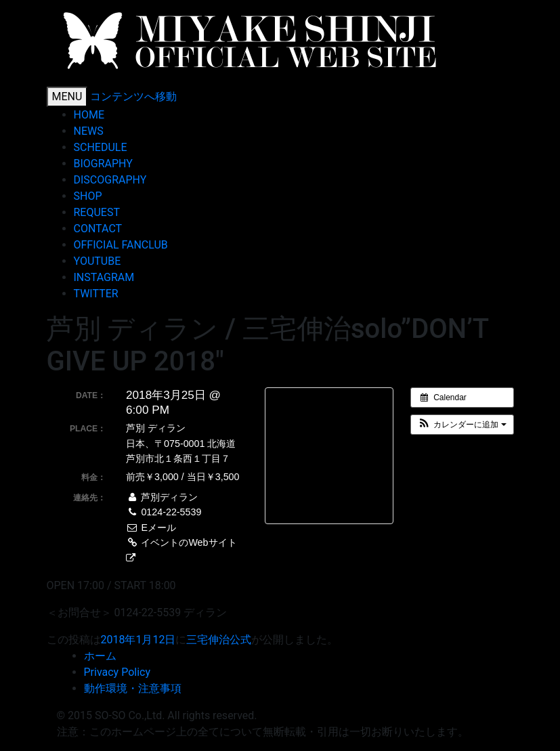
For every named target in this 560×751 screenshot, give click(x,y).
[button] (462, 425)
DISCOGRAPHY (110, 180)
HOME (89, 115)
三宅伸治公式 (219, 640)
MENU (67, 96)
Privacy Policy (117, 672)
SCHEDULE (101, 147)
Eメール (151, 528)
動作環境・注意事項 (133, 688)
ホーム (100, 656)
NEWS (89, 131)
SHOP (88, 196)
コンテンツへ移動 (133, 96)
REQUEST (102, 212)
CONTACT (98, 229)
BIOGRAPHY (103, 164)
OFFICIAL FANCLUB (121, 245)
